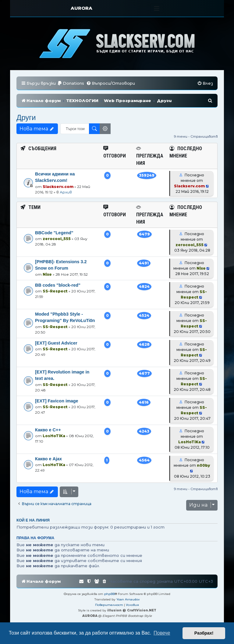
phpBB (110, 594)
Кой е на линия (33, 520)
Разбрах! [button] (204, 633)
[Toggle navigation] (157, 8)
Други (26, 117)
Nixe (47, 274)
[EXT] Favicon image (57, 401)
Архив (66, 192)
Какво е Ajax (48, 459)
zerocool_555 (57, 239)
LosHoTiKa (54, 436)
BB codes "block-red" (58, 285)
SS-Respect (55, 291)
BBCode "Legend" (54, 233)
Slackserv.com (58, 187)
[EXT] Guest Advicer (56, 343)
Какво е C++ (48, 430)
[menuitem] (71, 83)
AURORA (82, 8)
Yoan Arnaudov (128, 599)
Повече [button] (162, 633)
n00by (203, 465)
